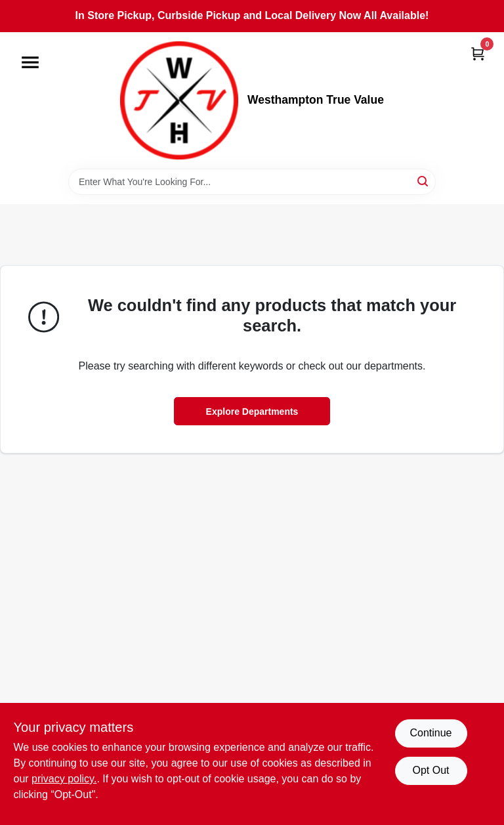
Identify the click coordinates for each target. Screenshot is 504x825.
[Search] (424, 181)
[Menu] (30, 62)
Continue (430, 733)
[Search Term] (252, 182)
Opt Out (430, 770)
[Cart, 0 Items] (478, 53)
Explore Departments (252, 412)
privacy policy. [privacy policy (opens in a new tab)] (64, 779)
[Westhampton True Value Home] (179, 100)
